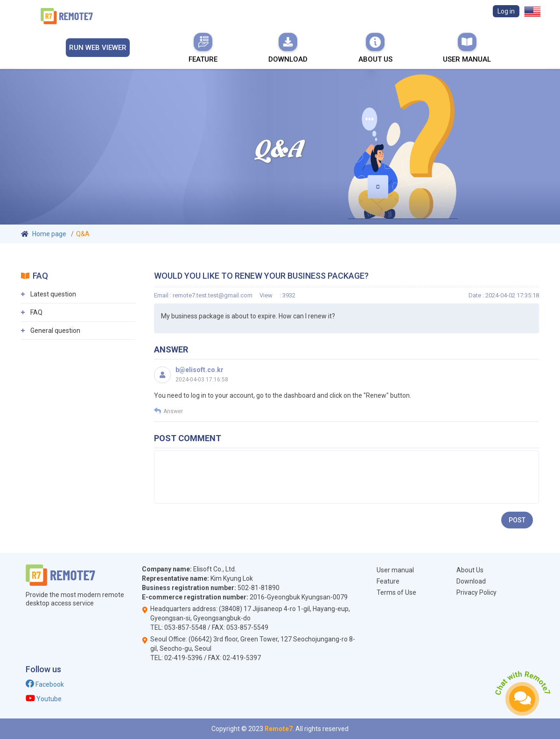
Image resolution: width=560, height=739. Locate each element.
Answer (168, 411)
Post (517, 520)
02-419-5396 (183, 658)
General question (55, 331)
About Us (375, 47)
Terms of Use (396, 592)
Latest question (53, 294)
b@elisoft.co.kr (199, 370)
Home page (49, 234)
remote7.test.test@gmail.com (213, 295)
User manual (467, 47)
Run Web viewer (98, 48)
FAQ (36, 312)
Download (288, 47)
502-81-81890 (259, 588)
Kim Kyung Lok (232, 578)
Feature (203, 47)
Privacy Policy (476, 592)
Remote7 (279, 729)
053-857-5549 (247, 627)
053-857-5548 (185, 627)
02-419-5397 (242, 658)
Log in (506, 11)
